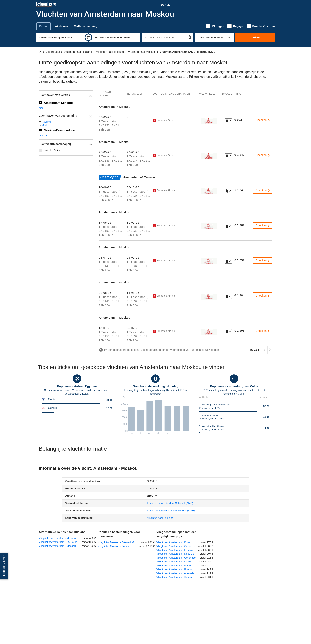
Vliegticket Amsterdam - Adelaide (175, 573)
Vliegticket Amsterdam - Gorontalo (176, 558)
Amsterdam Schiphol (59, 103)
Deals (166, 5)
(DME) (171, 510)
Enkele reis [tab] (61, 26)
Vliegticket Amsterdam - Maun (174, 565)
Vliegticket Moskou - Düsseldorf (116, 542)
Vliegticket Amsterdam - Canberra (176, 546)
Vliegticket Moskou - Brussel (114, 546)
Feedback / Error (4, 566)
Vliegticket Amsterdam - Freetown (176, 550)
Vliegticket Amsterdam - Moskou (57, 538)
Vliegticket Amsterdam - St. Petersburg (61, 542)
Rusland (46, 122)
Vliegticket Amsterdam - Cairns (174, 577)
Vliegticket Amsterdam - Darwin (174, 562)
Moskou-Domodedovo (60, 130)
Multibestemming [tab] (85, 26)
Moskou (46, 125)
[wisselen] (88, 37)
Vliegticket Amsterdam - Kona (173, 542)
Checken (263, 120)
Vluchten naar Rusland (160, 518)
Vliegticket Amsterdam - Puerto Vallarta (178, 569)
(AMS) (170, 503)
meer (43, 108)
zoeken (255, 37)
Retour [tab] (44, 26)
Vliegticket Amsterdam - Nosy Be (175, 554)
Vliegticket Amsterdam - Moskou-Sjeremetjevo (61, 546)
